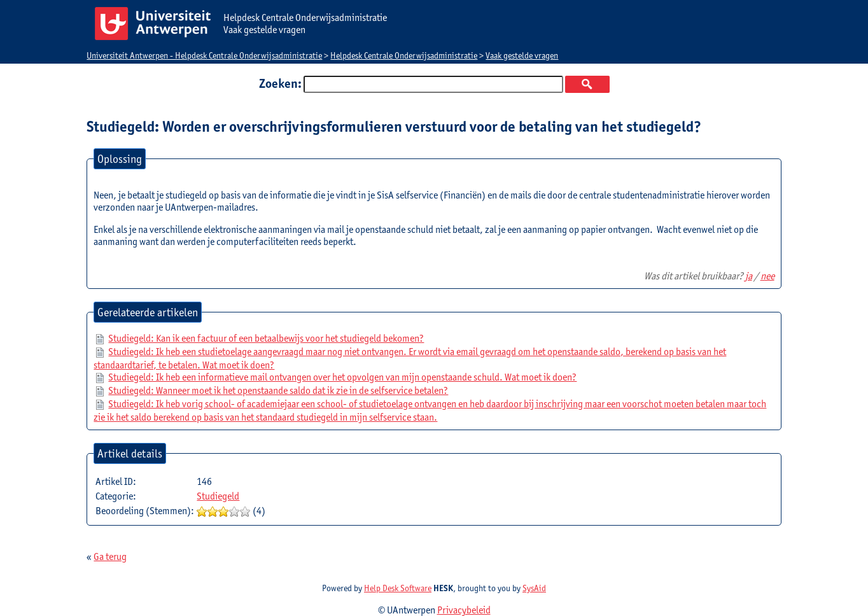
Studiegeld (218, 496)
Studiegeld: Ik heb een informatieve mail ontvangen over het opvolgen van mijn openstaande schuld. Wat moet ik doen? (342, 377)
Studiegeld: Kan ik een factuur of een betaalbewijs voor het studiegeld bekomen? (266, 338)
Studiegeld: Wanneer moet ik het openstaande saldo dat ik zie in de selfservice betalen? (278, 390)
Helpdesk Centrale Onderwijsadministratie (404, 55)
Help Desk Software (398, 588)
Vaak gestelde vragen (522, 55)
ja (749, 276)
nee (767, 276)
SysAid (534, 588)
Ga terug (110, 556)
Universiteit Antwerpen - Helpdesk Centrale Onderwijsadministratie (204, 55)
